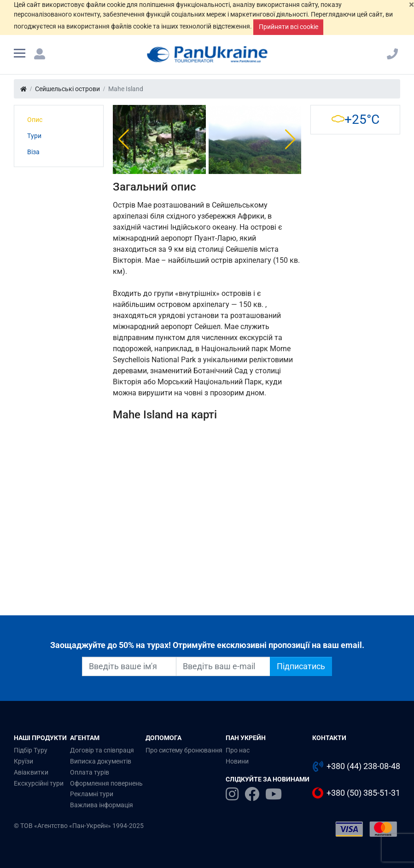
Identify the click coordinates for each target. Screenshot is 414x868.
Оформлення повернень (106, 783)
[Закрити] (411, 5)
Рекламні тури (92, 794)
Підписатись (301, 666)
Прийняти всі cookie (289, 27)
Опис (35, 120)
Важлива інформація (102, 805)
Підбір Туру (31, 750)
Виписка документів (101, 761)
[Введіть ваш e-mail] (223, 666)
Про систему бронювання (184, 750)
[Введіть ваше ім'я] (129, 666)
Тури (34, 136)
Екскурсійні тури (39, 783)
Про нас (238, 750)
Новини (237, 761)
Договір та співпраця (102, 750)
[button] (124, 139)
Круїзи (23, 761)
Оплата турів (90, 772)
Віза (33, 152)
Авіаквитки (31, 772)
